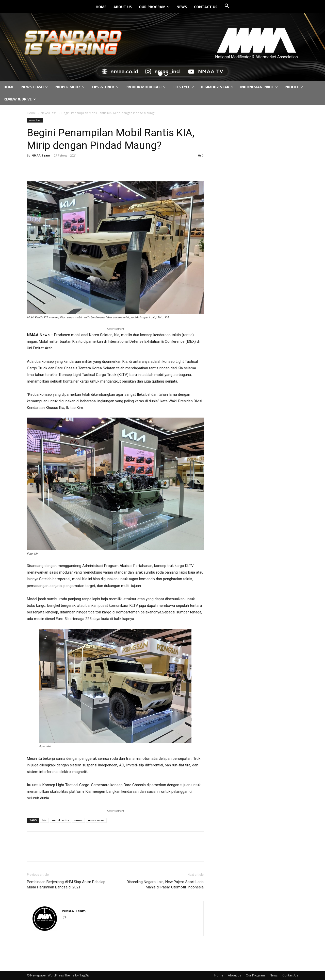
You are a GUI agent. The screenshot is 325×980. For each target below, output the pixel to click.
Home (31, 113)
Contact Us (290, 975)
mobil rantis (60, 820)
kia (44, 820)
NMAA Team (41, 155)
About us (234, 975)
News (274, 975)
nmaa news (96, 820)
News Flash (49, 113)
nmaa (78, 820)
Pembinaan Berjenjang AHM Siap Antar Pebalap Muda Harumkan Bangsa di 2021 (66, 884)
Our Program (255, 975)
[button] (227, 6)
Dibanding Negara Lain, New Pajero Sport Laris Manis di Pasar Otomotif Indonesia (165, 884)
